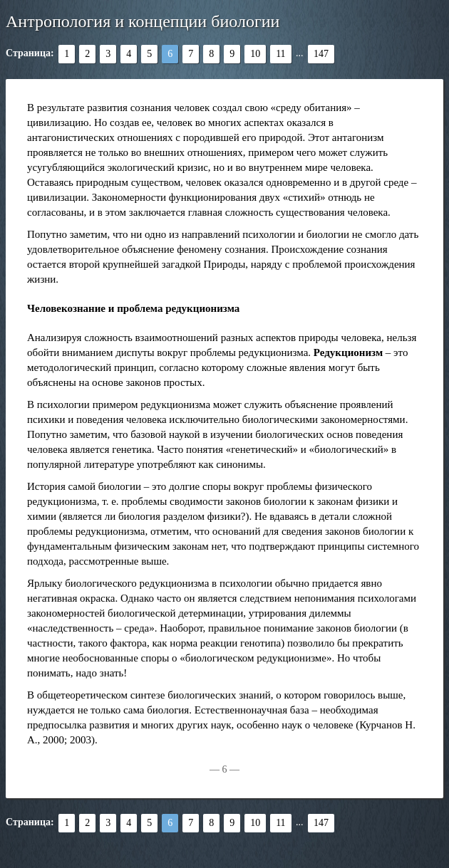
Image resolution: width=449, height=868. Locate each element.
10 (255, 54)
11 (280, 54)
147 (321, 54)
